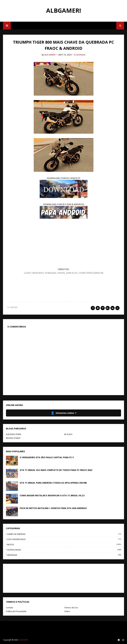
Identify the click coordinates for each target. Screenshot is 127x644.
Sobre (67, 611)
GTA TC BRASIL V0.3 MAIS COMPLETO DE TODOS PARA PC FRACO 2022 (56, 470)
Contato (10, 608)
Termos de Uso (71, 608)
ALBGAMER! (64, 10)
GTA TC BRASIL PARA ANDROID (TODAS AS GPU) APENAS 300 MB (53, 483)
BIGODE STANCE (13, 438)
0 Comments (80, 55)
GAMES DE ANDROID (64, 534)
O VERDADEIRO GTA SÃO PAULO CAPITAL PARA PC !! (47, 457)
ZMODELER (64, 555)
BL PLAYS (68, 434)
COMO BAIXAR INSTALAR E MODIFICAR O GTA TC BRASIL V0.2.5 (52, 495)
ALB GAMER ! (50, 55)
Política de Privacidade (16, 611)
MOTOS (14, 307)
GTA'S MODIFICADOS (64, 539)
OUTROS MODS (64, 550)
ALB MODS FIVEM (14, 434)
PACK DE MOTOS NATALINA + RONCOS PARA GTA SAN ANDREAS (53, 508)
